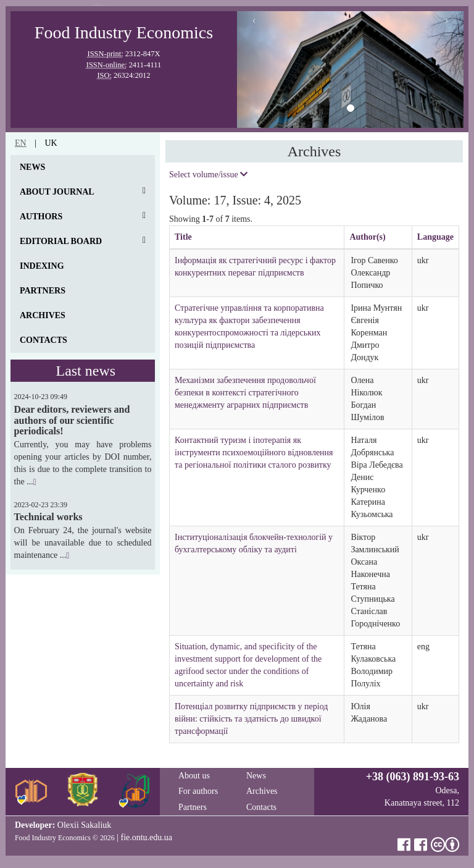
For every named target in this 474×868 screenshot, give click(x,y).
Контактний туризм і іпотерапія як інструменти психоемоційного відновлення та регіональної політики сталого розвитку (254, 453)
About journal (57, 192)
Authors (41, 217)
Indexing (42, 266)
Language (435, 237)
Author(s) (367, 237)
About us (194, 776)
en (21, 143)
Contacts (44, 340)
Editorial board (61, 241)
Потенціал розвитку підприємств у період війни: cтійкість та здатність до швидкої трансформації (251, 719)
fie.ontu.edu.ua (146, 837)
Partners (43, 291)
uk (51, 143)
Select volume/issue (208, 175)
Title (183, 237)
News (32, 167)
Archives (43, 315)
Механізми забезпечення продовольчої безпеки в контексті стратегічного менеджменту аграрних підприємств (245, 393)
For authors (198, 791)
